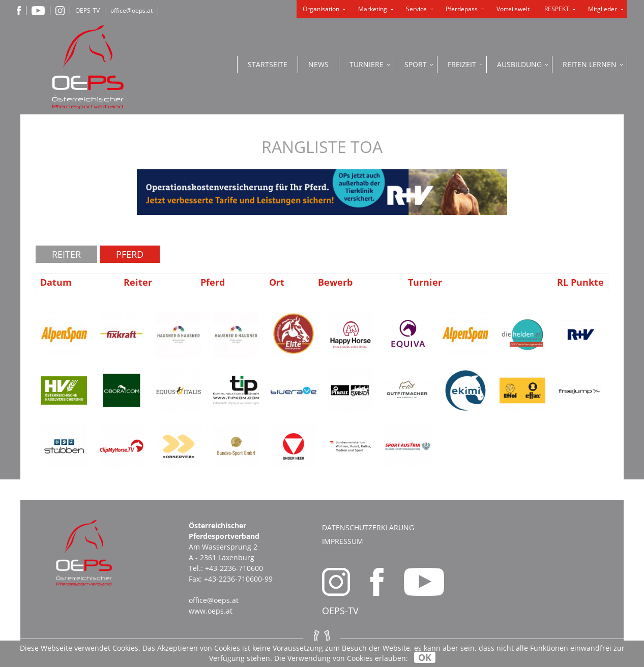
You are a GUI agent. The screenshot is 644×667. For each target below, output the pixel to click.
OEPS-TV (87, 10)
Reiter (66, 254)
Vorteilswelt (513, 9)
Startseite (268, 64)
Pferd (130, 254)
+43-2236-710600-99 (238, 579)
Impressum (343, 541)
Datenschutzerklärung (368, 527)
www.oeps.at (211, 611)
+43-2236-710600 (234, 568)
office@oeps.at (131, 10)
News (318, 64)
